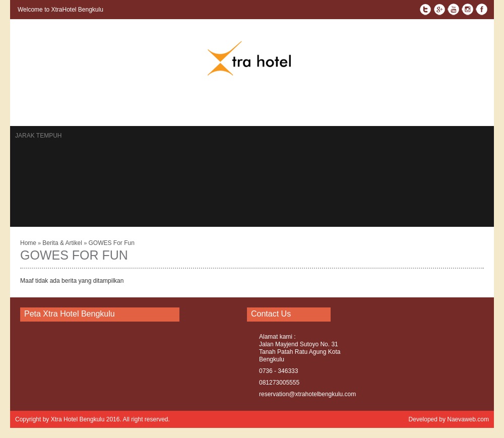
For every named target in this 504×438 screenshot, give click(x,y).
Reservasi (128, 108)
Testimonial (244, 108)
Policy (472, 108)
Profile (288, 108)
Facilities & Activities (346, 108)
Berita (165, 108)
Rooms (55, 108)
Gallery (200, 108)
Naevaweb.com (468, 419)
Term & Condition (422, 108)
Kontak (88, 108)
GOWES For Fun (111, 243)
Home (24, 108)
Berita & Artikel (63, 243)
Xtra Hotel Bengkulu (78, 419)
